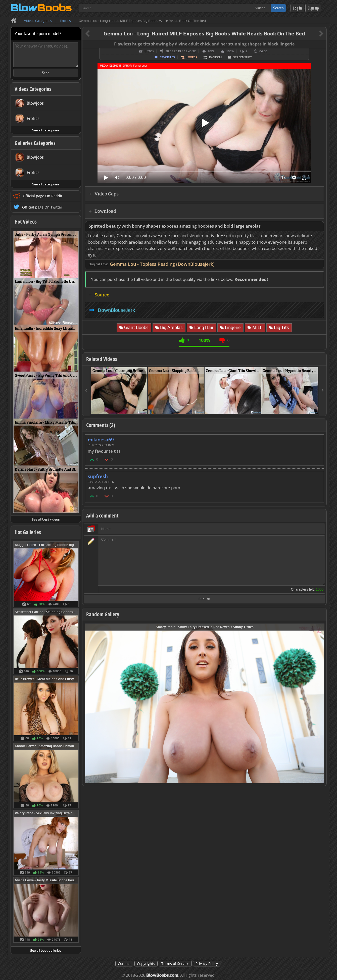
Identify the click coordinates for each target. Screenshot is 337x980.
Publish (204, 599)
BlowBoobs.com (162, 975)
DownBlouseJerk (116, 310)
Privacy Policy (207, 964)
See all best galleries (46, 950)
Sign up (313, 8)
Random (215, 57)
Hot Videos (26, 222)
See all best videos (46, 519)
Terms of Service (175, 964)
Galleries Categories (35, 143)
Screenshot (243, 57)
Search (278, 8)
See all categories (46, 130)
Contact (124, 964)
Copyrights (146, 964)
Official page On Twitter (42, 207)
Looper (192, 57)
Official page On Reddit (43, 196)
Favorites (167, 57)
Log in (297, 8)
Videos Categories (33, 89)
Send (46, 73)
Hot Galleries (28, 532)
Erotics (149, 51)
